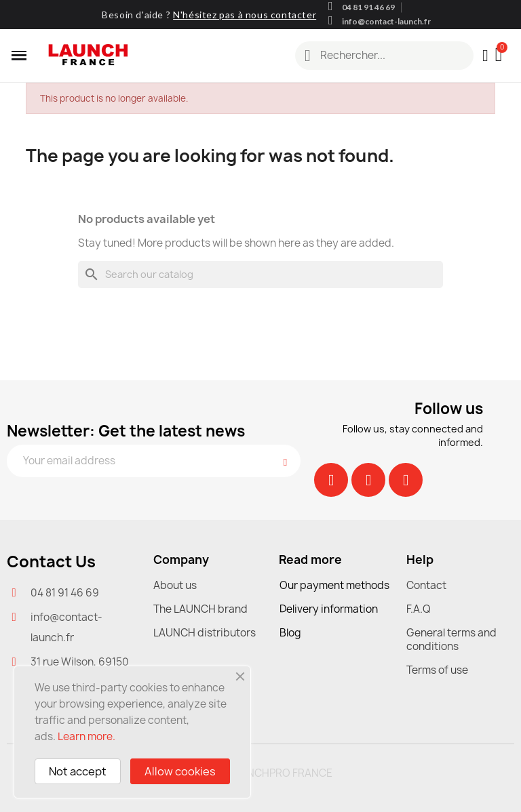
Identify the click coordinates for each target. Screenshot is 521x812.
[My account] (485, 56)
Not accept (78, 771)
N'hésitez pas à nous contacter (245, 15)
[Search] (260, 275)
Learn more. (86, 736)
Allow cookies (180, 771)
